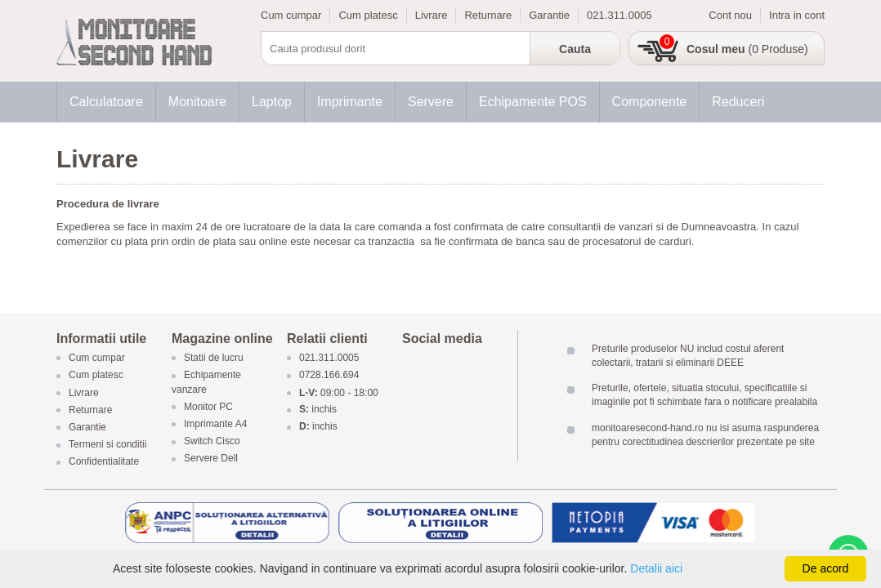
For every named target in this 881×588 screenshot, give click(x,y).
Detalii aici (656, 568)
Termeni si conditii (107, 445)
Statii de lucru (214, 359)
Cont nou (730, 15)
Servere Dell (212, 459)
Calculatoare (106, 102)
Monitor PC (208, 407)
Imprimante (350, 102)
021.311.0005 (619, 15)
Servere (431, 102)
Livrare (432, 15)
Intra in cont (797, 15)
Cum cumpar (291, 15)
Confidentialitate (104, 462)
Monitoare (197, 102)
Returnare (488, 15)
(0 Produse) (747, 49)
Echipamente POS (533, 102)
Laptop (272, 102)
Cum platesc (368, 15)
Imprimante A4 (215, 424)
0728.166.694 (329, 376)
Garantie (549, 15)
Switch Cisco (212, 442)
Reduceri (738, 102)
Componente (650, 102)
